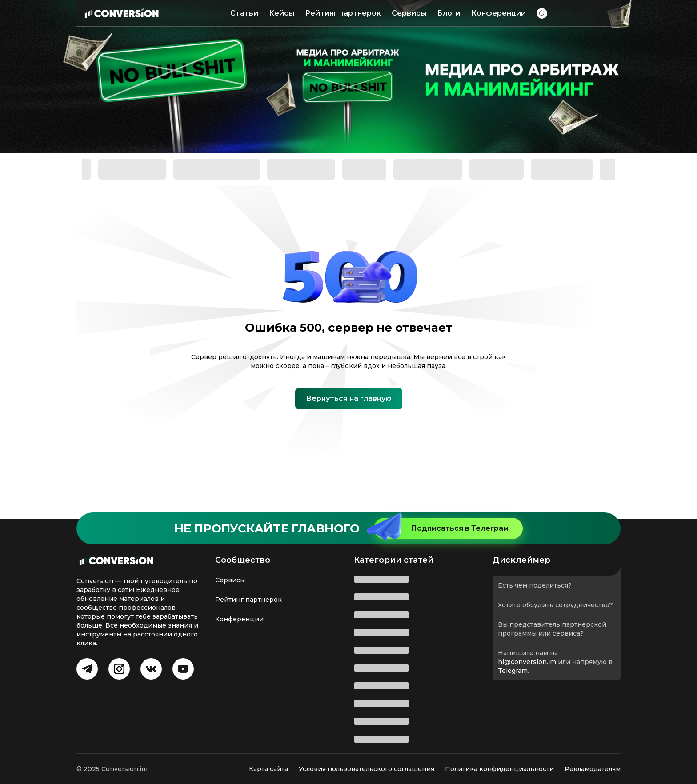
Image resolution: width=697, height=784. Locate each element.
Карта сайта (268, 769)
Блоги (449, 13)
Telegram (513, 671)
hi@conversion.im (527, 662)
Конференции (499, 13)
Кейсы (282, 13)
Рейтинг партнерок (343, 13)
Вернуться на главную (349, 398)
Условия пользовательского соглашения (367, 769)
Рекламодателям (593, 769)
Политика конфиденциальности (499, 769)
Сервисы (409, 13)
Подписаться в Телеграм (441, 528)
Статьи (244, 13)
